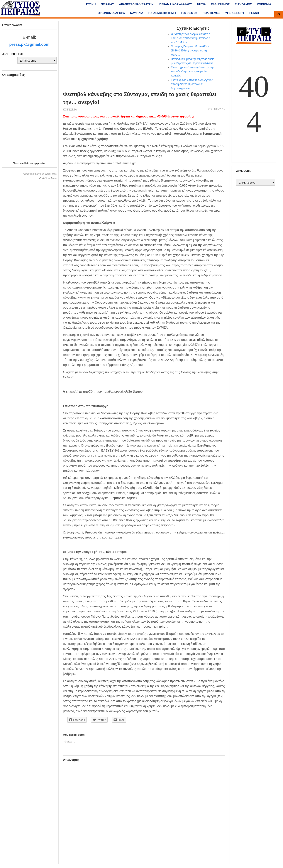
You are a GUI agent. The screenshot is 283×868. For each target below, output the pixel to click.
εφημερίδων (40, 163)
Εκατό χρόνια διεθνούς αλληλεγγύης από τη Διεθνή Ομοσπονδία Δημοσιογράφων (192, 84)
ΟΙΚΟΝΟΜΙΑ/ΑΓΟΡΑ (111, 13)
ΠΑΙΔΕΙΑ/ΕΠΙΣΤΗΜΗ (162, 13)
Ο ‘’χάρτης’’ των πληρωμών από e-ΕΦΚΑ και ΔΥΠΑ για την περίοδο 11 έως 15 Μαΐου (191, 38)
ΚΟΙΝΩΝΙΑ (264, 4)
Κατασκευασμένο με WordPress (40, 174)
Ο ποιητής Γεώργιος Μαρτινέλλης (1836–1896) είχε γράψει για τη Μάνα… (190, 51)
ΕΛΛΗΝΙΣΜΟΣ (220, 4)
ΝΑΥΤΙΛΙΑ (137, 13)
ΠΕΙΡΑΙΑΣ (107, 4)
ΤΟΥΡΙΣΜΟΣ (189, 13)
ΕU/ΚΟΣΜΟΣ (243, 4)
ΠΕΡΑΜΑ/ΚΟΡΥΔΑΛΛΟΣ (176, 4)
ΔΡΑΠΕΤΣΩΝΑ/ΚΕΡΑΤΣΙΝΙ (137, 4)
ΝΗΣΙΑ (202, 4)
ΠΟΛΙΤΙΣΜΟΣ (211, 13)
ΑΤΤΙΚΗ (91, 4)
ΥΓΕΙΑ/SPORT (235, 13)
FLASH (254, 13)
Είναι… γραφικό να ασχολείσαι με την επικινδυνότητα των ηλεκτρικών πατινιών (192, 71)
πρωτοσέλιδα (23, 163)
